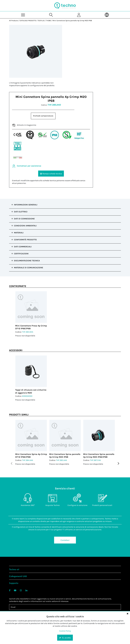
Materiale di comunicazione (29, 268)
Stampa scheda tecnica (51, 174)
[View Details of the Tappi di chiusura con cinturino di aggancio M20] (31, 371)
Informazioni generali (26, 205)
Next (118, 463)
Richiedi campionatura (43, 116)
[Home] (65, 6)
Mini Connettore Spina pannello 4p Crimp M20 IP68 (72, 21)
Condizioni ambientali (25, 226)
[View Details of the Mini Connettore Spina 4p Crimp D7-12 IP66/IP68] (31, 436)
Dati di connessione (24, 219)
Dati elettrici (21, 212)
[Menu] (23, 15)
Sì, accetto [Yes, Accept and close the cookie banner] (65, 638)
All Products (14, 21)
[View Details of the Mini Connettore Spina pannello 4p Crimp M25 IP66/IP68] (99, 436)
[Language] (107, 15)
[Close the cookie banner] (127, 614)
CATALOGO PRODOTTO (28, 21)
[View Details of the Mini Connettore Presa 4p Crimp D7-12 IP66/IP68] (31, 307)
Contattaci (65, 540)
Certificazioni (21, 254)
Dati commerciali (23, 247)
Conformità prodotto (25, 240)
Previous (12, 463)
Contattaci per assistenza (29, 166)
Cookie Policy (65, 631)
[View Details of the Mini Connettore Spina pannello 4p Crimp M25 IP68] (65, 436)
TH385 (49, 21)
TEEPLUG (41, 21)
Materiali (19, 233)
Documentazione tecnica (27, 261)
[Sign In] (79, 15)
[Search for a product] (51, 15)
